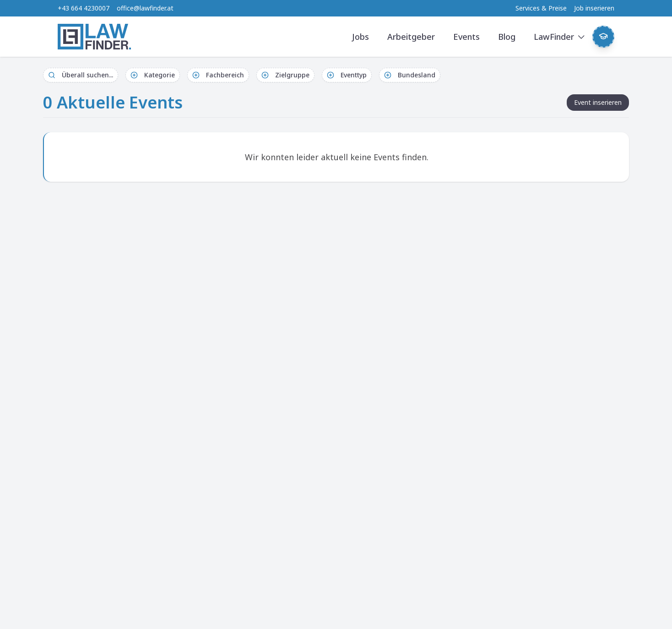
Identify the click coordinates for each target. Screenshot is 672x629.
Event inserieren (598, 102)
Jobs (360, 37)
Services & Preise (541, 8)
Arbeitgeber (411, 37)
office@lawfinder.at (145, 8)
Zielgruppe (285, 75)
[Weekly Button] (603, 37)
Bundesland (410, 75)
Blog (507, 37)
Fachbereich (218, 75)
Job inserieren (594, 8)
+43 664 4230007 (84, 8)
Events (466, 37)
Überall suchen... (81, 75)
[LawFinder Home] (94, 37)
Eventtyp (347, 75)
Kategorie (153, 75)
